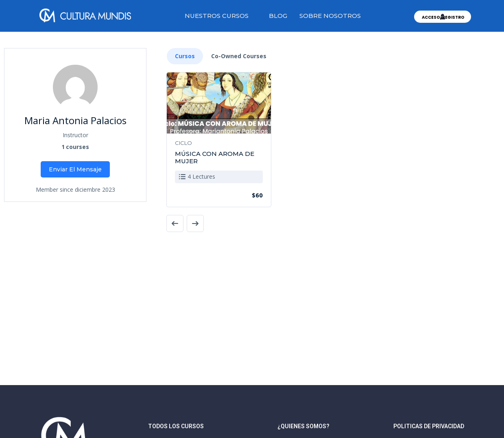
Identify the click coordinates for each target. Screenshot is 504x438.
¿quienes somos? (303, 426)
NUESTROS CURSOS (217, 16)
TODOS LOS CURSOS (176, 426)
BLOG (278, 16)
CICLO (183, 143)
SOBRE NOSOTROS (330, 16)
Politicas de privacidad (429, 426)
